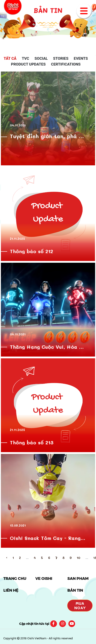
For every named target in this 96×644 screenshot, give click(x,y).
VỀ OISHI (44, 578)
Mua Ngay (80, 605)
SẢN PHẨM (78, 578)
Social (41, 58)
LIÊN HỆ (11, 590)
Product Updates (28, 64)
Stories (61, 58)
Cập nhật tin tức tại (34, 624)
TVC (25, 58)
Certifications (66, 64)
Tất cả (10, 58)
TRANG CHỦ (15, 578)
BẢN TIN (75, 590)
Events (81, 58)
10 (79, 558)
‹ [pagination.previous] (7, 558)
